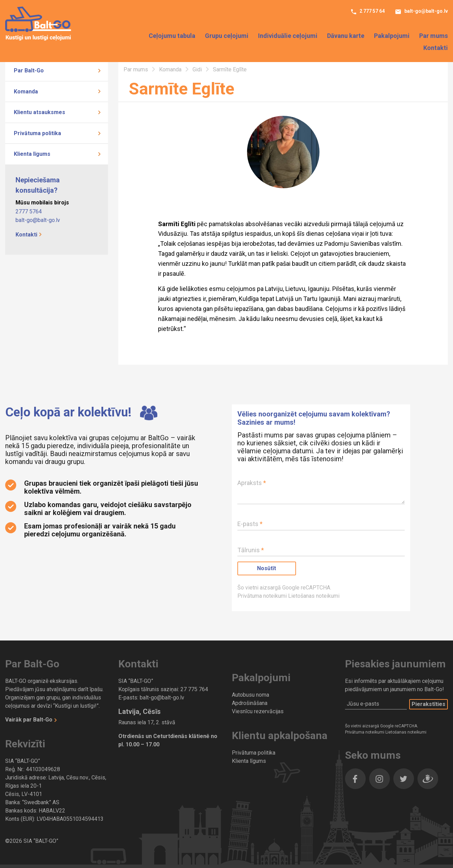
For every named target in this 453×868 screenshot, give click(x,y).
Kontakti (436, 48)
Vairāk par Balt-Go (29, 720)
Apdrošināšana (250, 703)
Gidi (198, 69)
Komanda (26, 92)
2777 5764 (29, 211)
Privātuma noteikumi (263, 596)
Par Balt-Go (29, 70)
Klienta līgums (32, 154)
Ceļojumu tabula (172, 36)
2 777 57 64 (372, 11)
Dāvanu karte (346, 36)
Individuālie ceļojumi (288, 36)
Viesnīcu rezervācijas (258, 711)
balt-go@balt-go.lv (426, 11)
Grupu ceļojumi (227, 36)
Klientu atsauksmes (40, 112)
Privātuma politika (37, 133)
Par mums (434, 36)
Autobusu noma (250, 695)
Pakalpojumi (392, 36)
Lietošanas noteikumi (314, 596)
